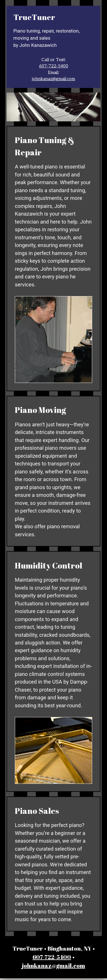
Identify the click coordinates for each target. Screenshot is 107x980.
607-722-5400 (54, 66)
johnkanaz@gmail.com (53, 79)
